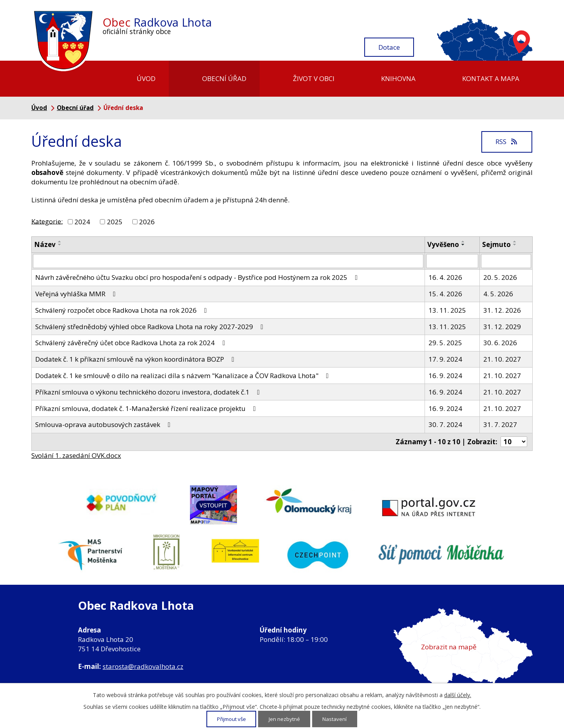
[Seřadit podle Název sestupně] (60, 245)
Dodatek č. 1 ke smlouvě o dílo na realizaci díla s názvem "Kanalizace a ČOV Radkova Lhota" (183, 376)
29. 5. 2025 (445, 343)
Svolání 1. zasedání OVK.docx (76, 455)
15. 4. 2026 (445, 294)
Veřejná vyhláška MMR (77, 294)
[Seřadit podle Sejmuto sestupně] (515, 245)
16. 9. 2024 (445, 376)
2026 (147, 222)
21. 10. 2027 (502, 359)
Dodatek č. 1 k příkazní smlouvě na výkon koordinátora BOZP (136, 359)
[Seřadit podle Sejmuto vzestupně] (515, 241)
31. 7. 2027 (500, 424)
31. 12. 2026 (502, 310)
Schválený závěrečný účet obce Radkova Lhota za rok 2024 (132, 343)
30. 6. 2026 (500, 343)
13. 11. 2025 (447, 310)
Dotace (389, 47)
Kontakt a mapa (491, 78)
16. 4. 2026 (445, 277)
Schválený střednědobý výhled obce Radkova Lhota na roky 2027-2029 (151, 327)
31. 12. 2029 (502, 327)
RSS (507, 141)
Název (45, 244)
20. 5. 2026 (500, 277)
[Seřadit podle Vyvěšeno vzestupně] (463, 241)
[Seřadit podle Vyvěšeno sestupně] (463, 245)
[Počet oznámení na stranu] (514, 442)
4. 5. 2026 (498, 294)
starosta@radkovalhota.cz (143, 666)
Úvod (146, 78)
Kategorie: (47, 221)
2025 (115, 222)
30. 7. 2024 (445, 424)
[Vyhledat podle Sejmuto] (506, 261)
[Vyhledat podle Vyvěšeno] (452, 261)
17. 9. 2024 (445, 359)
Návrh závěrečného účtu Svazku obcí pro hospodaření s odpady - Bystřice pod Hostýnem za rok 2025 (198, 277)
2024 (82, 222)
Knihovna (398, 78)
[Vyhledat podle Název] (228, 261)
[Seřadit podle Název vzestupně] (60, 241)
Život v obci (314, 78)
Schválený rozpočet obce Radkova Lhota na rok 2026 (123, 310)
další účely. (458, 695)
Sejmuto (496, 244)
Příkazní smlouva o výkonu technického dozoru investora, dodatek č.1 (149, 392)
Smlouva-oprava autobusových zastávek (104, 424)
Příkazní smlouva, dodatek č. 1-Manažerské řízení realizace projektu (147, 408)
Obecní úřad (224, 78)
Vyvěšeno (443, 244)
